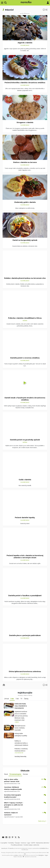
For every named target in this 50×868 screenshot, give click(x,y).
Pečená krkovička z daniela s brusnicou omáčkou (25, 83)
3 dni (12, 699)
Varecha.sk (4, 848)
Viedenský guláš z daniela (25, 202)
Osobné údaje (31, 845)
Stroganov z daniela (25, 122)
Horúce (25, 774)
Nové (6, 774)
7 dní (17, 699)
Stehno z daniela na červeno (25, 162)
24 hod (7, 699)
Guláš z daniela (25, 480)
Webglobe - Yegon (43, 855)
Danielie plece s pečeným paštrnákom (25, 635)
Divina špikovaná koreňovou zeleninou (25, 671)
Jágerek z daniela (25, 43)
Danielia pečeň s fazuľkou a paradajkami (25, 596)
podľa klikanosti (25, 13)
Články (26, 699)
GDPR (33, 843)
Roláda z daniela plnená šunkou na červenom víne (25, 278)
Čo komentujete (15, 774)
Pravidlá (17, 845)
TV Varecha (11, 848)
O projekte (4, 843)
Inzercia (23, 843)
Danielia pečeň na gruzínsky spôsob (25, 440)
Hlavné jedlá (25, 45)
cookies (16, 855)
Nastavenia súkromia (42, 843)
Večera (25, 321)
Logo (28, 843)
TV (21, 699)
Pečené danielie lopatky (25, 518)
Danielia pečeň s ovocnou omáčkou (25, 358)
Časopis (17, 843)
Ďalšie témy (42, 821)
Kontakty (11, 843)
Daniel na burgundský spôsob (25, 240)
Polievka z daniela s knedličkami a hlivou (25, 318)
